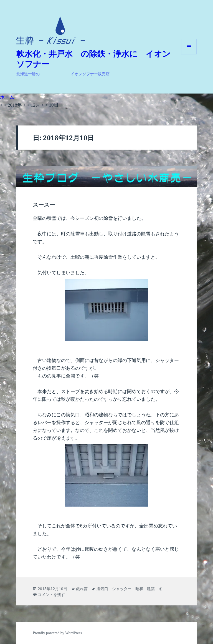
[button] (51, 31)
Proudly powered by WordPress (57, 633)
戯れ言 (82, 589)
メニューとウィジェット (189, 54)
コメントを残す (51, 594)
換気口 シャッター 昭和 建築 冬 (130, 589)
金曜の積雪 (45, 218)
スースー (44, 205)
